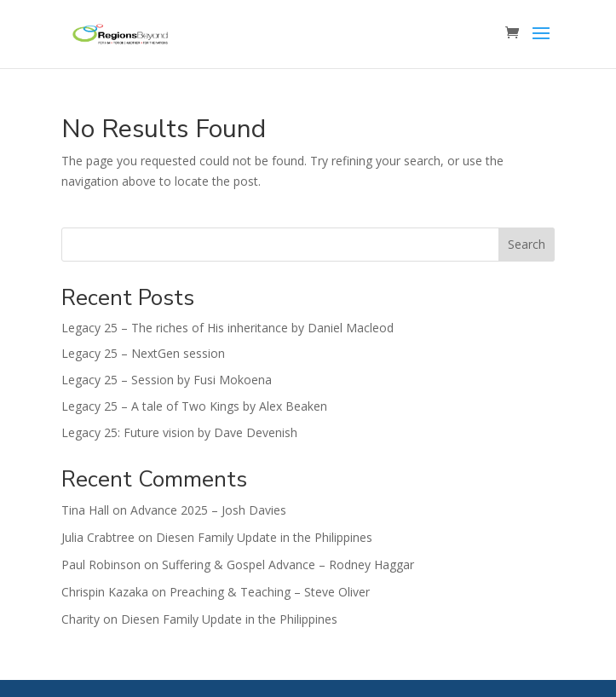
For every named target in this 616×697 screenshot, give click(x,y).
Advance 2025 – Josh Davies (208, 510)
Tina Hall (85, 510)
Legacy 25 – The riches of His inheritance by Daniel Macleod (227, 328)
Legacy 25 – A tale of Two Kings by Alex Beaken (194, 406)
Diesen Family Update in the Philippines (264, 537)
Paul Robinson (101, 565)
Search (527, 244)
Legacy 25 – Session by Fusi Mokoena (167, 380)
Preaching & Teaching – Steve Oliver (270, 592)
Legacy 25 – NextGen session (143, 353)
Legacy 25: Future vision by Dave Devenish (179, 432)
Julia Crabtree (98, 537)
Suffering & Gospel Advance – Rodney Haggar (288, 565)
